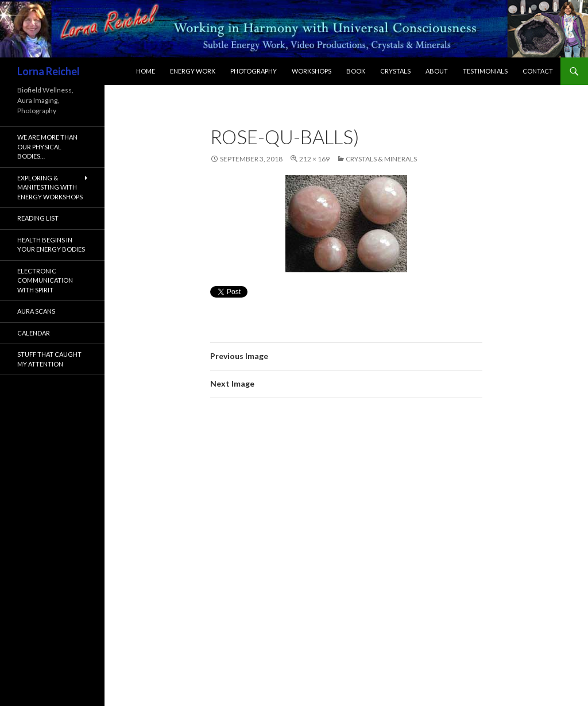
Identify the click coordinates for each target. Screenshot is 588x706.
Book (356, 71)
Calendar (34, 333)
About (437, 71)
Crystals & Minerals (381, 159)
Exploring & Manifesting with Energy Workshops (50, 187)
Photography (254, 71)
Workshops (312, 71)
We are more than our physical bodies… (47, 146)
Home (146, 71)
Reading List (38, 218)
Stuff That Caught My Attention (49, 359)
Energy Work (193, 71)
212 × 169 (314, 159)
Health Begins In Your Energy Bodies (51, 245)
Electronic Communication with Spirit (45, 280)
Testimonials (485, 71)
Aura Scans (36, 311)
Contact (538, 71)
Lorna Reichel (49, 71)
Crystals (395, 71)
